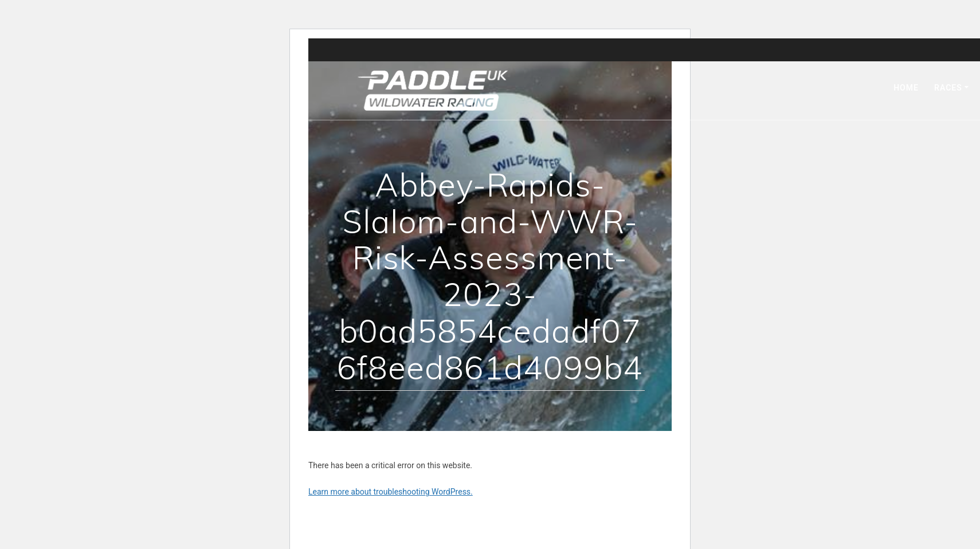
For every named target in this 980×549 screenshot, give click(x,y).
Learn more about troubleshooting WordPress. (391, 492)
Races (948, 88)
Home (906, 88)
